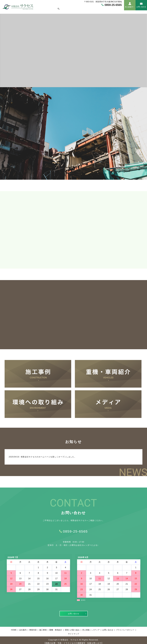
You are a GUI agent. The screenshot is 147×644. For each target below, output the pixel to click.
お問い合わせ (73, 611)
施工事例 (67, 8)
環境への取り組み (93, 8)
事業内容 (58, 8)
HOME (41, 8)
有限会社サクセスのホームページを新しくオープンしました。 (48, 454)
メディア (115, 8)
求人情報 (106, 8)
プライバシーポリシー (125, 627)
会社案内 (49, 8)
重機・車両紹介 (78, 8)
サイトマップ (73, 631)
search (121, 8)
